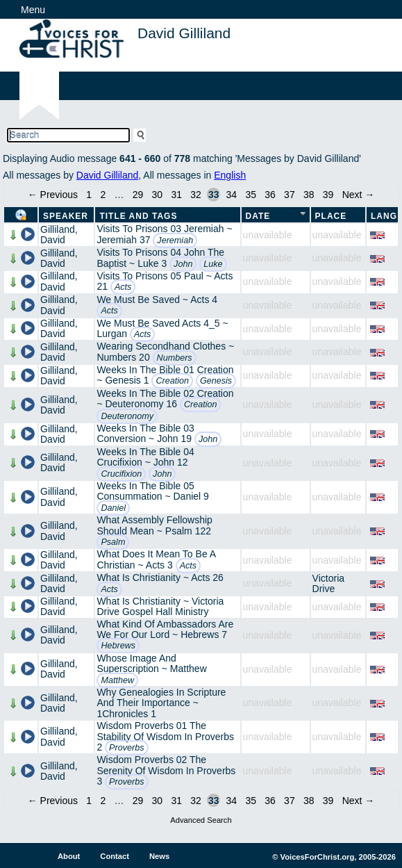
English (230, 175)
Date (258, 216)
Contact (115, 856)
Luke (213, 264)
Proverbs (126, 748)
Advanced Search (201, 820)
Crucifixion (121, 474)
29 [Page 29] (138, 195)
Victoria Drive (328, 583)
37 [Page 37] (290, 195)
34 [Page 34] (232, 195)
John (183, 264)
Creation (172, 381)
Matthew (117, 680)
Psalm (113, 542)
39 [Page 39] (328, 195)
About (69, 856)
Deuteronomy (127, 416)
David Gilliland (107, 175)
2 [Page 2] (103, 195)
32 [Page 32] (196, 195)
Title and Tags (138, 216)
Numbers (175, 358)
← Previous (53, 195)
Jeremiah (175, 240)
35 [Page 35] (251, 195)
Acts (123, 287)
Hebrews (118, 646)
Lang (384, 216)
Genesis (216, 381)
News (159, 856)
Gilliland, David (59, 235)
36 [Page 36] (270, 195)
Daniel (113, 508)
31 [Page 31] (176, 195)
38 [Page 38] (309, 195)
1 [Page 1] (89, 195)
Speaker (66, 216)
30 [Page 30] (158, 195)
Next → (359, 195)
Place (331, 216)
